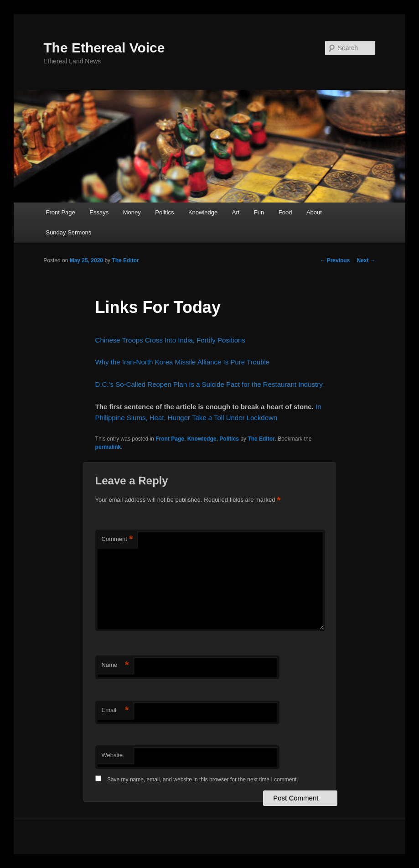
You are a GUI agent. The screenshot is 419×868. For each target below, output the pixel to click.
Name (115, 665)
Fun (259, 212)
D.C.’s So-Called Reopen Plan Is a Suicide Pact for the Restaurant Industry (209, 384)
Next (366, 260)
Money (132, 212)
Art (236, 212)
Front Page (60, 212)
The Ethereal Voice (104, 48)
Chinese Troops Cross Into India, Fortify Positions (170, 340)
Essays (99, 212)
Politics (164, 212)
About (314, 212)
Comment (117, 539)
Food (285, 212)
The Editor (125, 260)
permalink (108, 447)
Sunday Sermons (68, 232)
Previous (335, 260)
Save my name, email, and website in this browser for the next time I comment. (203, 780)
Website (112, 755)
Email (115, 710)
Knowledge (203, 212)
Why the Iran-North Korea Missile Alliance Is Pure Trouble (183, 362)
